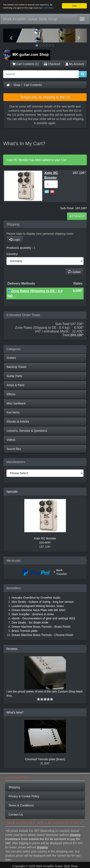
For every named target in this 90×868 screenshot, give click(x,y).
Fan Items (13, 412)
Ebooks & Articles (18, 422)
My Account (75, 64)
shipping (75, 835)
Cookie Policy (48, 8)
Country (12, 254)
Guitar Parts (14, 376)
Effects (11, 394)
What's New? (15, 712)
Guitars (11, 358)
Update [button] (74, 272)
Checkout (52, 64)
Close (74, 6)
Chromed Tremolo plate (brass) (45, 759)
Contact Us (16, 815)
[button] (9, 36)
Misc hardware (16, 403)
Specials (12, 492)
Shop (17, 85)
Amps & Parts (16, 385)
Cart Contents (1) (25, 64)
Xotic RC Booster (45, 538)
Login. (15, 240)
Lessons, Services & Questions (27, 431)
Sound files (14, 449)
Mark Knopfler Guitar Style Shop (30, 19)
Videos (11, 440)
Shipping (14, 787)
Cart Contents (33, 85)
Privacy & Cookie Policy (24, 796)
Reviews (12, 649)
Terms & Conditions (21, 805)
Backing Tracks (17, 367)
